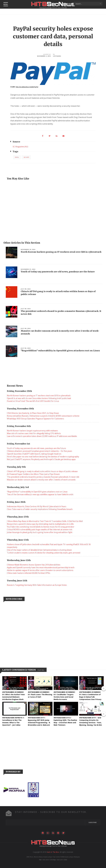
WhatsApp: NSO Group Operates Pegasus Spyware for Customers (35, 419)
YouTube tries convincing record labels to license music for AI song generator (41, 527)
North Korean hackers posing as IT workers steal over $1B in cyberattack (61, 252)
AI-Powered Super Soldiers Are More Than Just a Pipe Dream (33, 474)
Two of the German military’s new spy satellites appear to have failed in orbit (40, 494)
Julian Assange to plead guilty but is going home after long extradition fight (40, 532)
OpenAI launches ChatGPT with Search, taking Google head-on (34, 454)
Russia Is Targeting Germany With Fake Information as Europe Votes (37, 585)
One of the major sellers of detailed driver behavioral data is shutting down (39, 550)
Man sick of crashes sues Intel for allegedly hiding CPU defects (34, 433)
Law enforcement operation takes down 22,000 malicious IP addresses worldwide (42, 436)
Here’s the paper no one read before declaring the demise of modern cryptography (43, 457)
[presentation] (104, 688)
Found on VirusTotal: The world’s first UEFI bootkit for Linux (33, 401)
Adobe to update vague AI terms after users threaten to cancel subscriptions (40, 570)
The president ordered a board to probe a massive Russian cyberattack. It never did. (43, 477)
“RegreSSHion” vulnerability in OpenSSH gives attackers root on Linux (60, 351)
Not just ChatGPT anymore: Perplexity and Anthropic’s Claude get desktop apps (41, 459)
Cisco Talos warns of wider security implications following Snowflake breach (40, 509)
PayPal (17, 157)
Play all (41, 670)
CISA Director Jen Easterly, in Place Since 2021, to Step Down (33, 413)
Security (26, 157)
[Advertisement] (53, 210)
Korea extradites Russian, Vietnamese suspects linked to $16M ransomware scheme (43, 416)
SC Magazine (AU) (20, 147)
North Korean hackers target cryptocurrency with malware (32, 431)
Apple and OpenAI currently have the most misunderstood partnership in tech (41, 567)
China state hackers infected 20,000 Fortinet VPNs (28, 573)
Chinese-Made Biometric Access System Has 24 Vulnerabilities (34, 565)
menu (6, 4)
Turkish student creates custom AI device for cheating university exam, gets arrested (44, 553)
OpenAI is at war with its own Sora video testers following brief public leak (39, 398)
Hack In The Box (53, 852)
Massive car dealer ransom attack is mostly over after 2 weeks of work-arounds (41, 480)
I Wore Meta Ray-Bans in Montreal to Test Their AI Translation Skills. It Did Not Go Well (45, 521)
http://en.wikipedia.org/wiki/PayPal (27, 87)
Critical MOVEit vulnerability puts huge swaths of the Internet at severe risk (40, 530)
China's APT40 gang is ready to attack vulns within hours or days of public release (42, 471)
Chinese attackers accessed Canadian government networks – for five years (40, 451)
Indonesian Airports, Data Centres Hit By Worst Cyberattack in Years (37, 506)
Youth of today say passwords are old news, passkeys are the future (58, 272)
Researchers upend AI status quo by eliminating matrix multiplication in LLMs (40, 524)
